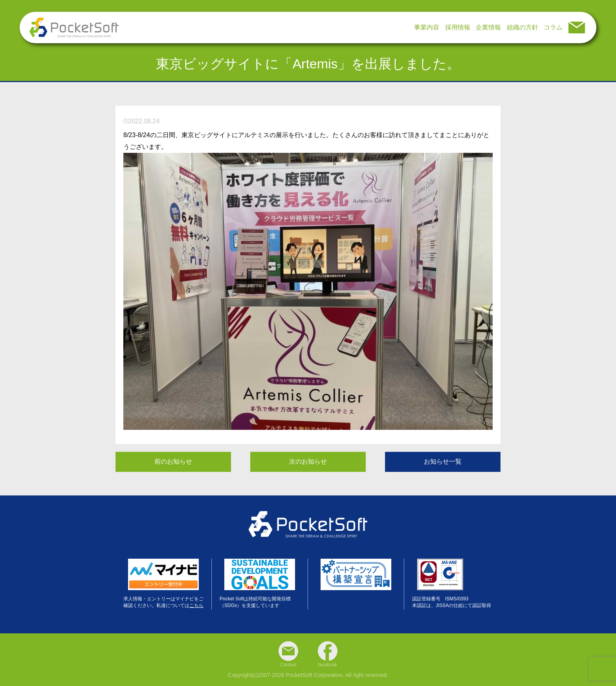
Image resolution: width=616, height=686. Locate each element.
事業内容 (427, 27)
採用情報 (458, 27)
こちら (196, 605)
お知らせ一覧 (443, 461)
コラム (553, 27)
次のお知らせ (308, 461)
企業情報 (488, 27)
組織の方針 (522, 27)
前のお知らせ (173, 461)
